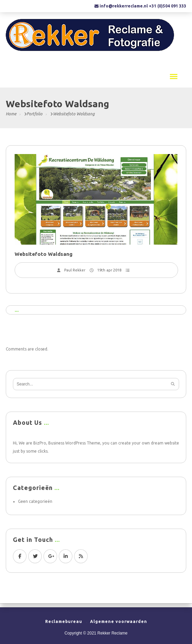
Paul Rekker (75, 270)
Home (11, 114)
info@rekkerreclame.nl (124, 6)
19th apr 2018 (109, 270)
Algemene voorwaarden (119, 621)
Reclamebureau (64, 621)
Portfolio (34, 114)
